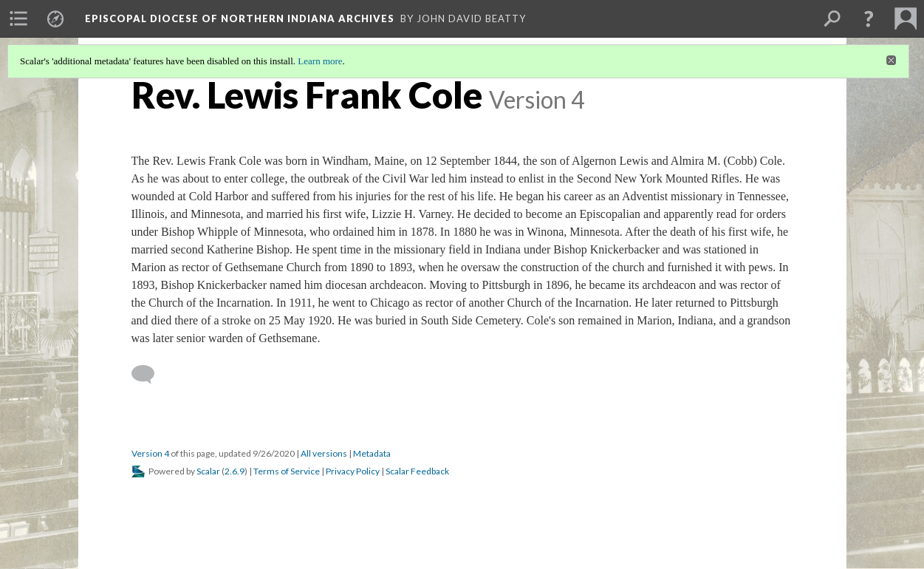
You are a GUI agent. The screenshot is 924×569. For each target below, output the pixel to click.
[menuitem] (18, 18)
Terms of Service (287, 471)
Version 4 (150, 453)
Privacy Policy (353, 471)
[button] (869, 18)
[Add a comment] (150, 375)
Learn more (320, 61)
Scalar (208, 471)
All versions (324, 453)
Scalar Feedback (417, 471)
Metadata (372, 453)
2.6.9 (235, 471)
